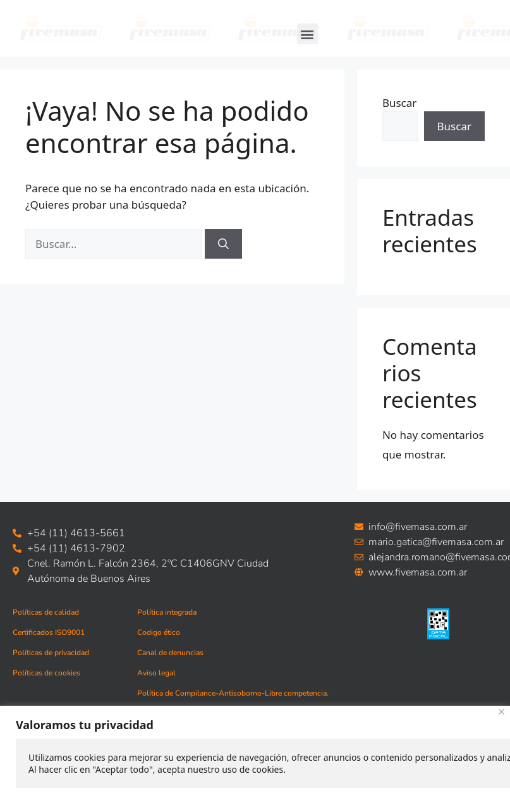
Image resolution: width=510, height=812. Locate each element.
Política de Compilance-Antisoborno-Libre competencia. (233, 693)
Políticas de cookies (46, 673)
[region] (255, 759)
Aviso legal (156, 673)
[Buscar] (223, 244)
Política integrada (167, 612)
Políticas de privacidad (51, 653)
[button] (307, 34)
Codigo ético (159, 632)
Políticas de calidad (46, 612)
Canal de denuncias (170, 653)
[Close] (501, 712)
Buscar (399, 103)
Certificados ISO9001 (49, 632)
